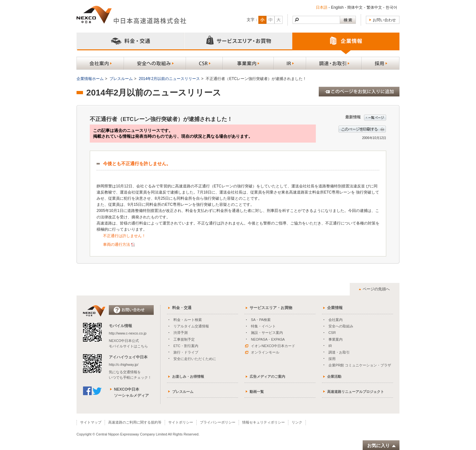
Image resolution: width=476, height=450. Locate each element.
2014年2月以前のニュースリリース (169, 79)
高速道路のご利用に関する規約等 (135, 422)
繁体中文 (374, 7)
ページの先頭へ (376, 289)
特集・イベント (263, 326)
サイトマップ (91, 422)
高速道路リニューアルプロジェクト (356, 392)
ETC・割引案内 (186, 346)
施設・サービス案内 (267, 333)
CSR (332, 333)
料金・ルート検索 (188, 320)
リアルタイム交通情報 (191, 326)
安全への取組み (341, 326)
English (337, 7)
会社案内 (336, 320)
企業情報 (335, 308)
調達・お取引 (339, 352)
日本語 (322, 7)
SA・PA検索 (261, 320)
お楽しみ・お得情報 (188, 376)
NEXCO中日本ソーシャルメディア (131, 392)
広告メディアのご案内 (267, 376)
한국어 (391, 7)
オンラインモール (262, 352)
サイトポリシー (181, 422)
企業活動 (334, 376)
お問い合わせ (384, 20)
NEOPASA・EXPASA (268, 339)
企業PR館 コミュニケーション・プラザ (360, 365)
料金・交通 (182, 308)
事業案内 (336, 339)
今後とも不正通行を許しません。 (137, 164)
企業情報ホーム (90, 79)
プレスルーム (121, 79)
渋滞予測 (181, 333)
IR (330, 346)
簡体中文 (355, 7)
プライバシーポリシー (218, 422)
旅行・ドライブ (186, 352)
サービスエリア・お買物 (271, 308)
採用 (332, 359)
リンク (297, 422)
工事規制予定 (184, 339)
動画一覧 (257, 392)
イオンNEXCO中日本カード (270, 346)
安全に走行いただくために (195, 359)
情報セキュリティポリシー (264, 422)
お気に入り (382, 446)
